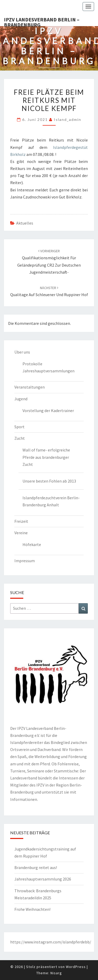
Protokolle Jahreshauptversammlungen (48, 367)
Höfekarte (32, 544)
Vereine (21, 533)
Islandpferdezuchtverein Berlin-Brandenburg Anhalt (51, 501)
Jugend (21, 399)
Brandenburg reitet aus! (36, 867)
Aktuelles (25, 223)
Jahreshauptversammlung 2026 (43, 879)
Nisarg (56, 973)
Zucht (20, 438)
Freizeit (21, 521)
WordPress (76, 967)
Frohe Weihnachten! (32, 909)
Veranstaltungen (30, 387)
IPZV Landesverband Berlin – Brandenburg (42, 21)
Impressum (25, 561)
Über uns (22, 352)
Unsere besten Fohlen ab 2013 (49, 481)
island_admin (68, 119)
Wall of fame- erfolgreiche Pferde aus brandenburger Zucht (46, 457)
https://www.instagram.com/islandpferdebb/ (51, 942)
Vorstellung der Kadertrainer (48, 410)
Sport (19, 427)
